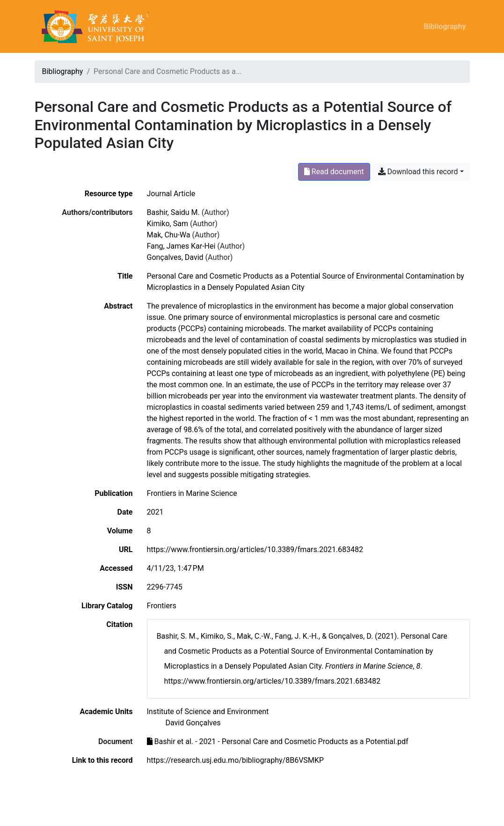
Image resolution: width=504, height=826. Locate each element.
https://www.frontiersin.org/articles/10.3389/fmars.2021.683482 (255, 549)
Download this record (418, 172)
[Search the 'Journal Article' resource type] (171, 194)
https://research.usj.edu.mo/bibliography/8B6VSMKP (235, 760)
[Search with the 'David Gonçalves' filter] (193, 723)
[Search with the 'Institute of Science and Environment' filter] (208, 712)
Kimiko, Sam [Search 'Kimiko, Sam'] (168, 224)
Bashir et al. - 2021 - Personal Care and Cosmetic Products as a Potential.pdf (278, 741)
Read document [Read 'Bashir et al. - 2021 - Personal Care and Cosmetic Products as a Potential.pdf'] (334, 172)
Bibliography (445, 26)
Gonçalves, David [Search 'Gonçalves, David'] (175, 257)
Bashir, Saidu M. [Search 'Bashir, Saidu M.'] (173, 212)
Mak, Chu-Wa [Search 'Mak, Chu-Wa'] (169, 235)
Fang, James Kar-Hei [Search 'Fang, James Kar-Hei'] (181, 246)
